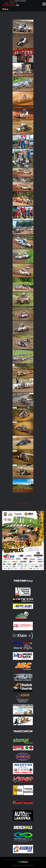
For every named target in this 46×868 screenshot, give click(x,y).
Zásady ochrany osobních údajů (23, 865)
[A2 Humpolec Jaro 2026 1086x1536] (23, 572)
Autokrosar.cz (23, 503)
